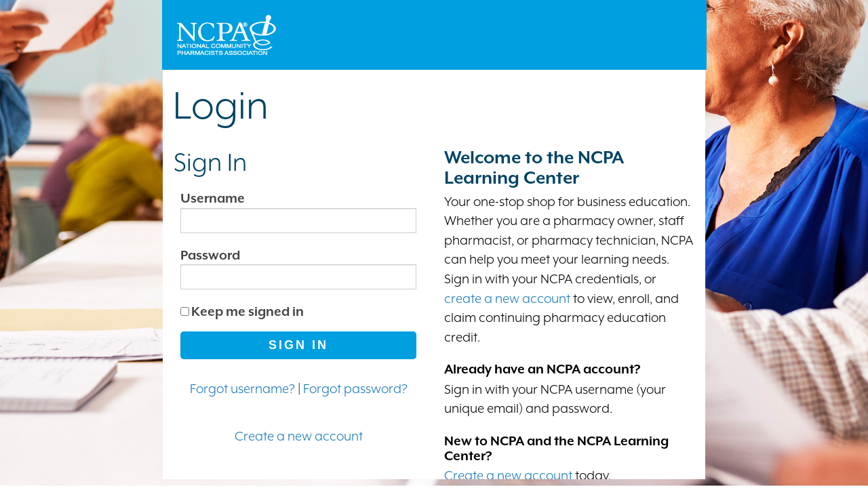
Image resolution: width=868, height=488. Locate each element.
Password (210, 255)
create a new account (507, 298)
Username (213, 198)
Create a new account (299, 436)
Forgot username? (242, 388)
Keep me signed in (248, 311)
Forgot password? (355, 388)
